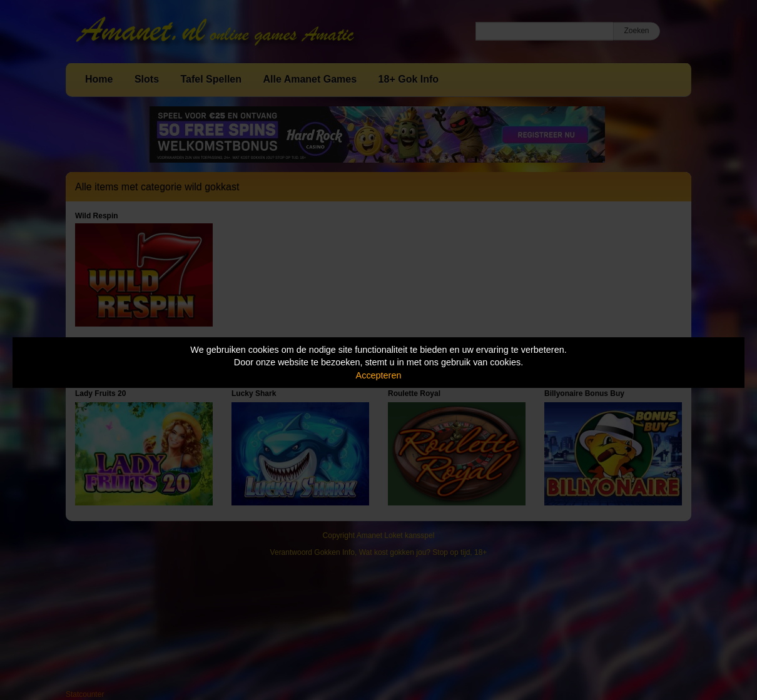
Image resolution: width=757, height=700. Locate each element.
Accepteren (379, 375)
